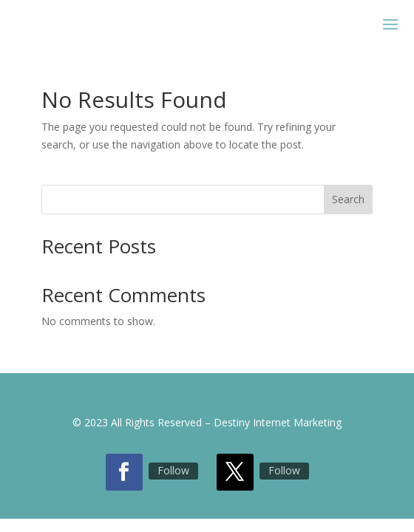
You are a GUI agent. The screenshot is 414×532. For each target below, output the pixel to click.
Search (348, 199)
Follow (173, 470)
